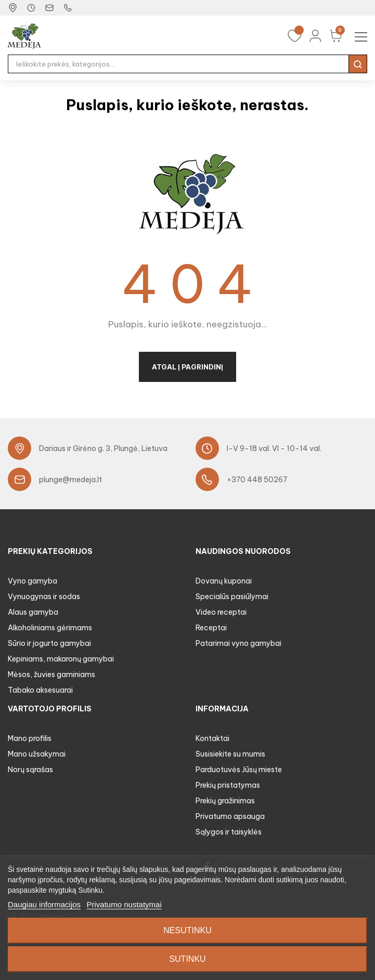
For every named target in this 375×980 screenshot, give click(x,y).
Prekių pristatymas (228, 785)
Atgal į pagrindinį (187, 367)
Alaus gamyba (33, 612)
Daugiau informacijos (44, 904)
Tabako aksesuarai (40, 690)
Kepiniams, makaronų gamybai (61, 659)
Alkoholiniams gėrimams (50, 628)
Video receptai (221, 612)
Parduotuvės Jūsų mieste (239, 770)
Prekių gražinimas (225, 801)
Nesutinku (187, 930)
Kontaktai (212, 738)
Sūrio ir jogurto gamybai (49, 643)
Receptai (211, 628)
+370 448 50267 (257, 480)
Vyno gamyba (33, 581)
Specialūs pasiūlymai (232, 597)
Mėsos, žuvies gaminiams (51, 674)
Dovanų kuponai (224, 581)
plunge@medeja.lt (70, 480)
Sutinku (187, 959)
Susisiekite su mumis (230, 754)
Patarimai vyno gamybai (238, 643)
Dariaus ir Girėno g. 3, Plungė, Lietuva (103, 448)
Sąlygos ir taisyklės (229, 832)
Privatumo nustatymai (124, 904)
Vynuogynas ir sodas (44, 597)
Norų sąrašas (30, 770)
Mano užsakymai (37, 754)
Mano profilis (30, 738)
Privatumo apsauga (230, 816)
